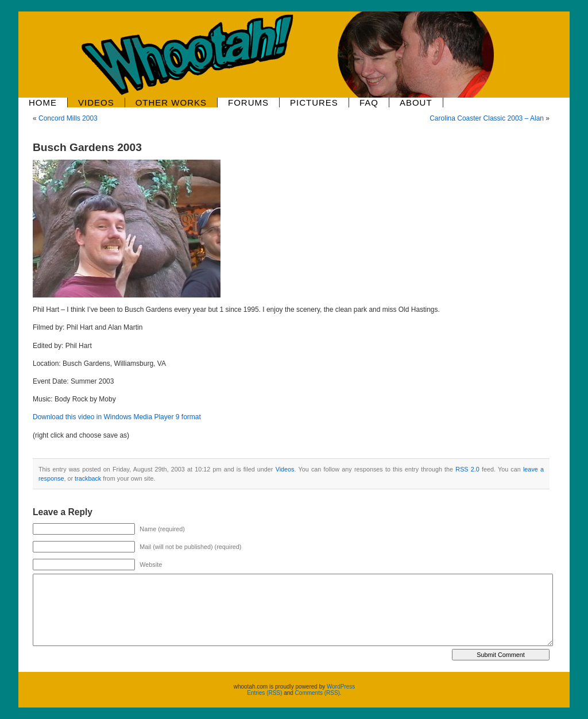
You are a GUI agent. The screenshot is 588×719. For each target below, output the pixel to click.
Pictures (314, 103)
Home (43, 103)
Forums (248, 103)
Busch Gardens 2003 (87, 147)
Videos (96, 103)
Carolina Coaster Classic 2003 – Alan (487, 118)
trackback (88, 478)
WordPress (341, 687)
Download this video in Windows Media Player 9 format (117, 417)
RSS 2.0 (467, 469)
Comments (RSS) (318, 693)
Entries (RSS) (264, 693)
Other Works (171, 103)
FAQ (369, 103)
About (416, 103)
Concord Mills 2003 (68, 118)
